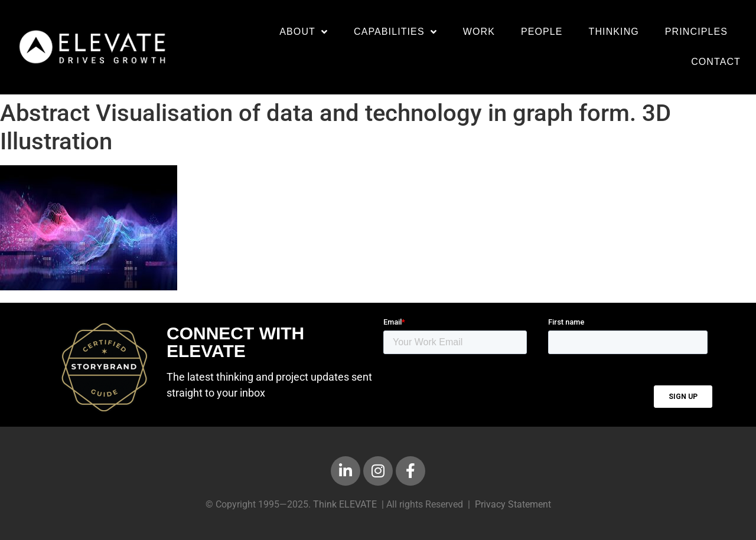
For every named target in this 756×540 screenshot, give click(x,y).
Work (479, 32)
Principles (696, 32)
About (304, 32)
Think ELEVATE (345, 504)
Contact (716, 62)
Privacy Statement (513, 504)
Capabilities (395, 32)
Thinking (614, 32)
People (542, 32)
